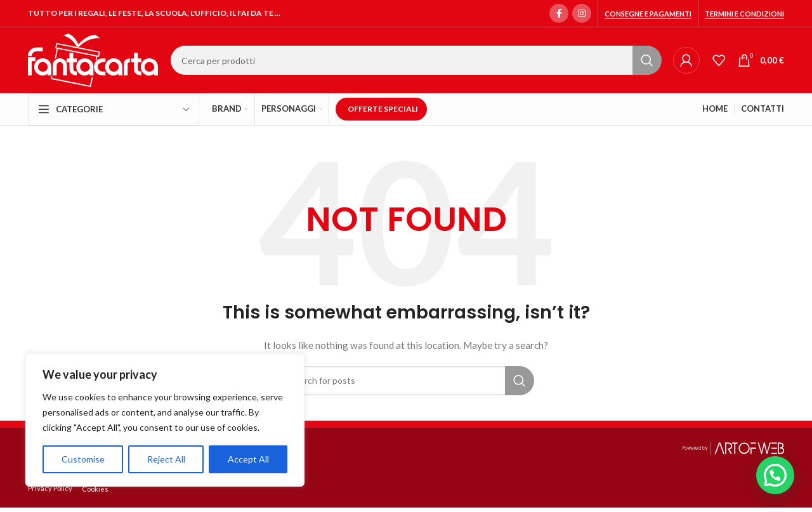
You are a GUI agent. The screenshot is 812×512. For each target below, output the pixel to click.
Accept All (248, 459)
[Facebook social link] (559, 13)
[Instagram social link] (582, 13)
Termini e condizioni (744, 14)
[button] (775, 475)
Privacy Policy (50, 488)
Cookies (95, 489)
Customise (83, 459)
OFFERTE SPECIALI (383, 109)
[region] (165, 420)
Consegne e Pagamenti (648, 14)
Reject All (166, 459)
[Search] (416, 60)
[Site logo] (93, 59)
